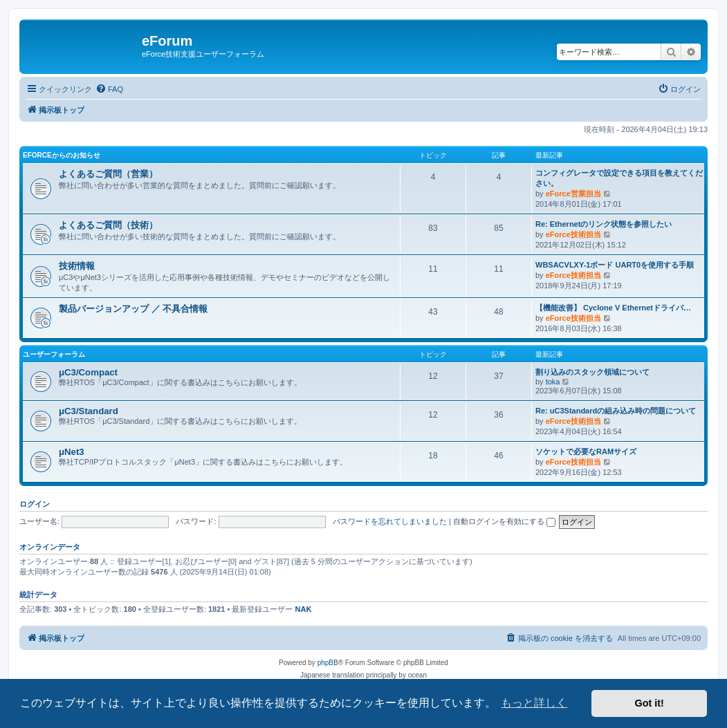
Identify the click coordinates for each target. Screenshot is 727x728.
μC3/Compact (88, 372)
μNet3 (72, 452)
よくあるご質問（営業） (108, 174)
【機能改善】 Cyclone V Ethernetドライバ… (613, 308)
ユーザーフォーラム (54, 354)
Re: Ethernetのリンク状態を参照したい (604, 224)
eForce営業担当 (573, 194)
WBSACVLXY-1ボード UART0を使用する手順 (615, 265)
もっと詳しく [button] (534, 703)
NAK (304, 609)
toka (553, 382)
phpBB (328, 663)
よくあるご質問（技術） (108, 225)
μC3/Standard (89, 411)
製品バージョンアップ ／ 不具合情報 (133, 309)
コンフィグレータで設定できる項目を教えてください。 (619, 178)
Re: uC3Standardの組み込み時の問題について (616, 411)
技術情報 (77, 266)
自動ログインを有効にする (504, 521)
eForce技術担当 (573, 234)
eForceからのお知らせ (62, 155)
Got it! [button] (650, 703)
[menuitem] (109, 89)
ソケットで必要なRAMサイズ (586, 451)
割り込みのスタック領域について (592, 372)
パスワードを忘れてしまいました (390, 521)
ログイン (35, 504)
